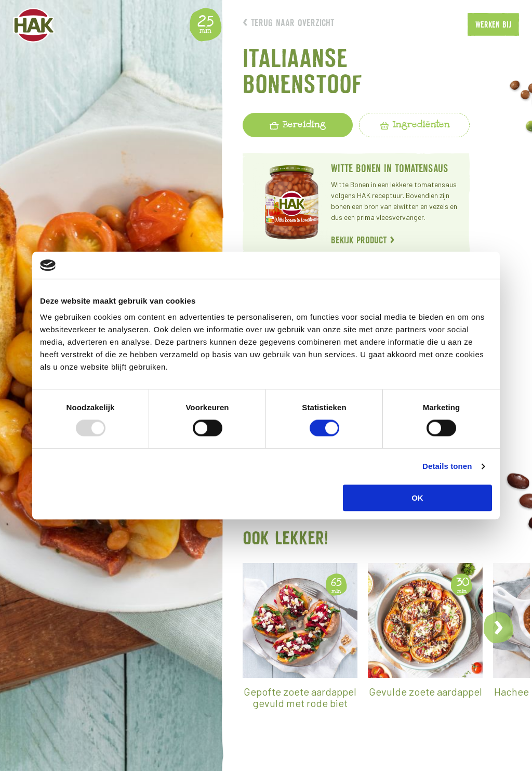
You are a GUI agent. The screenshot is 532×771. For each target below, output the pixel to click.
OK (417, 498)
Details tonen (447, 466)
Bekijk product (363, 240)
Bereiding (297, 124)
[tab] (298, 125)
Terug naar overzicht (288, 23)
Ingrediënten (415, 124)
